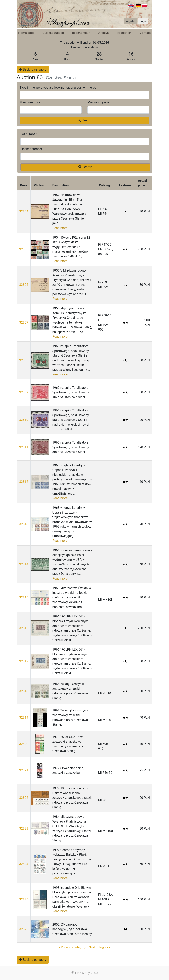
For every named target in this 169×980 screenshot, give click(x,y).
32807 (24, 322)
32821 (24, 770)
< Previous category (72, 947)
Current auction (53, 33)
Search (84, 120)
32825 (24, 899)
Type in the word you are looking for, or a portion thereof (59, 87)
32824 (24, 864)
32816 (24, 628)
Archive (104, 33)
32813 (24, 524)
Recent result (81, 33)
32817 (24, 661)
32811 (24, 447)
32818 (24, 691)
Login (143, 21)
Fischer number (31, 149)
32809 (24, 392)
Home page (26, 33)
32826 (24, 929)
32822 (24, 798)
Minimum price (30, 102)
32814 (24, 564)
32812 (24, 482)
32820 (24, 744)
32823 (24, 829)
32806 (24, 285)
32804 (24, 211)
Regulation (124, 33)
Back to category (33, 69)
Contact (145, 33)
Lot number (28, 134)
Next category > (100, 947)
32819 (24, 717)
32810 (24, 420)
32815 (24, 597)
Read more (60, 228)
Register (130, 21)
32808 (24, 360)
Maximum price (98, 102)
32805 (24, 249)
